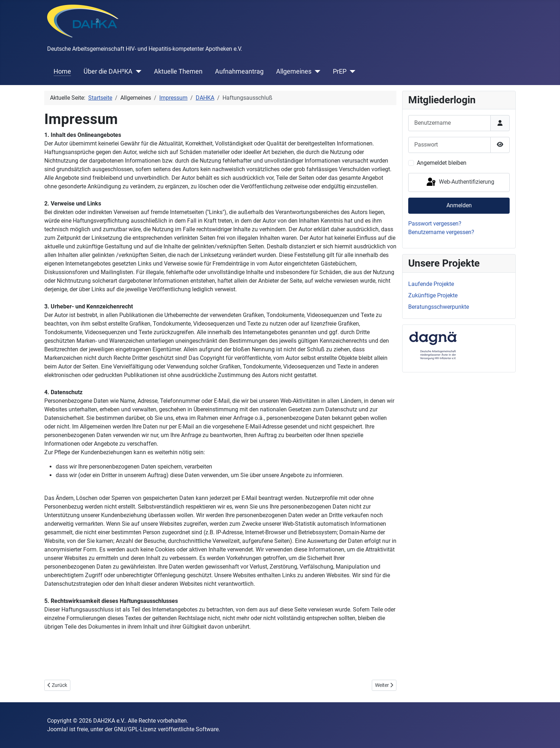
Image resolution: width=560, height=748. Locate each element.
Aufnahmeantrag (239, 71)
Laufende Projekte (431, 284)
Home (62, 71)
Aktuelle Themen (178, 71)
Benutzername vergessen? (441, 232)
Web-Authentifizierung (460, 182)
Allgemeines (294, 71)
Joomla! (57, 729)
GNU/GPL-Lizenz (135, 729)
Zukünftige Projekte (433, 295)
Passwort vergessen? (435, 224)
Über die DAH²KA (108, 71)
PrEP (340, 71)
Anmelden (459, 205)
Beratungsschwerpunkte (439, 307)
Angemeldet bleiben (442, 163)
